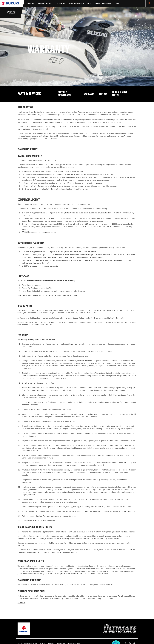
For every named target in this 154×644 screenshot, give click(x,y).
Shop (118, 3)
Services (103, 94)
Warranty (89, 94)
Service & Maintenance (65, 94)
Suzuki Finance (61, 3)
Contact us (21, 603)
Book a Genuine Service (120, 94)
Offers (89, 3)
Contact (97, 3)
